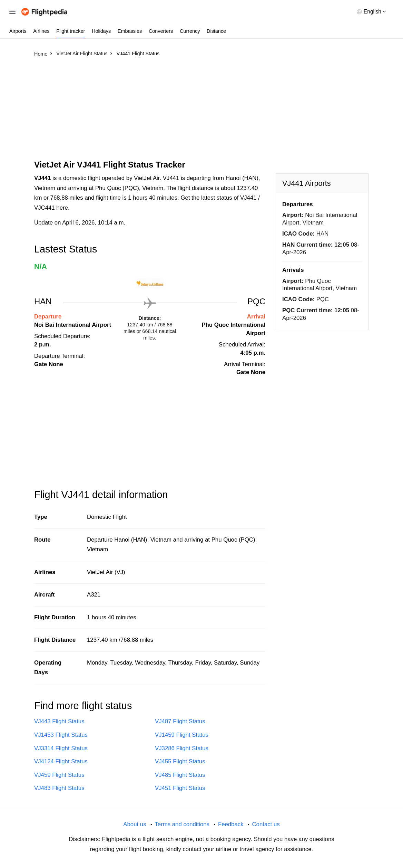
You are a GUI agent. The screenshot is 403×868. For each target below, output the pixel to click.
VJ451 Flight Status (180, 788)
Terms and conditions (182, 824)
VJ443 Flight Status (59, 721)
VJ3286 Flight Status (182, 748)
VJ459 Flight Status (59, 775)
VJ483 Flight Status (59, 788)
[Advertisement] (201, 112)
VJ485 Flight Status (180, 775)
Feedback (231, 824)
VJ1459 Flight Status (182, 735)
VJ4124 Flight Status (61, 761)
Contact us (266, 824)
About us (135, 824)
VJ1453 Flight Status (61, 735)
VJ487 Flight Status (180, 721)
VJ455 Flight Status (180, 761)
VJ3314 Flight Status (61, 748)
